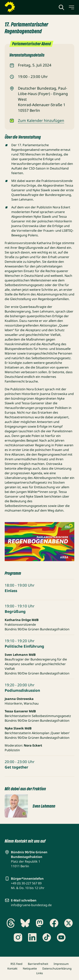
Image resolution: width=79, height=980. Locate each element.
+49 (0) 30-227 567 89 (26, 883)
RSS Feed (16, 964)
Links (40, 973)
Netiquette (30, 968)
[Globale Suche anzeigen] (61, 7)
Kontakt (12, 968)
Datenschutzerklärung (57, 968)
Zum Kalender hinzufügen (41, 121)
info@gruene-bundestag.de (31, 905)
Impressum (61, 964)
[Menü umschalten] (71, 7)
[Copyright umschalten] (24, 814)
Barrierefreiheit (38, 964)
